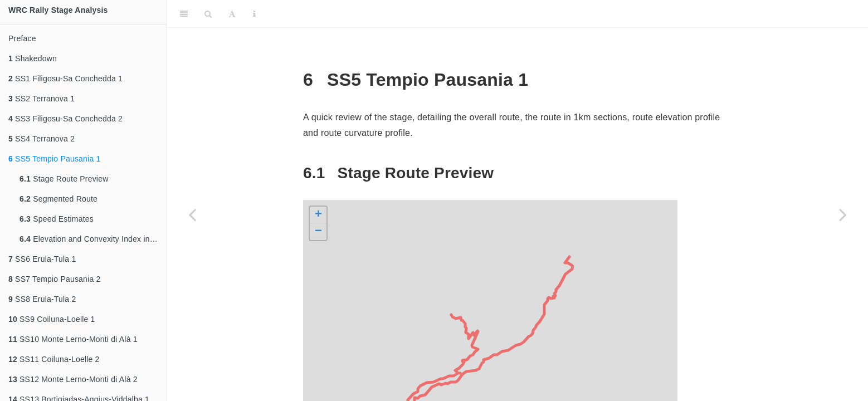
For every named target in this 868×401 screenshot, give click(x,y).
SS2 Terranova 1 (42, 99)
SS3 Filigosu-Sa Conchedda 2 (65, 119)
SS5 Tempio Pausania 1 (54, 159)
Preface (22, 38)
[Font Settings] (232, 14)
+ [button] (318, 215)
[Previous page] (192, 214)
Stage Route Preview (64, 179)
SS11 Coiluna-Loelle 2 (54, 359)
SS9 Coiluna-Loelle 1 (52, 319)
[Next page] (843, 214)
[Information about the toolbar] (254, 14)
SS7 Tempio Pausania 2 (54, 279)
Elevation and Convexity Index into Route (93, 239)
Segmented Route (58, 199)
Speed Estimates (57, 219)
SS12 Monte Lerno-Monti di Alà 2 (73, 379)
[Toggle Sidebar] (184, 14)
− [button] (318, 232)
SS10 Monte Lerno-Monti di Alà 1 (73, 339)
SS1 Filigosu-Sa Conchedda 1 (65, 79)
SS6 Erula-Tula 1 (42, 259)
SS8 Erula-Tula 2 (42, 299)
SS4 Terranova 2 (42, 139)
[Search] (208, 14)
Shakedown (33, 58)
